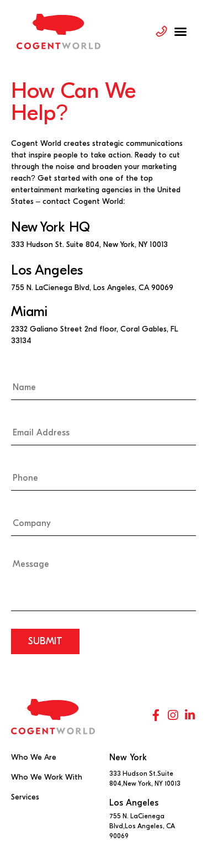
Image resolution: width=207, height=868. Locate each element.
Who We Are (34, 757)
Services (25, 797)
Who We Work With (47, 777)
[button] (181, 31)
